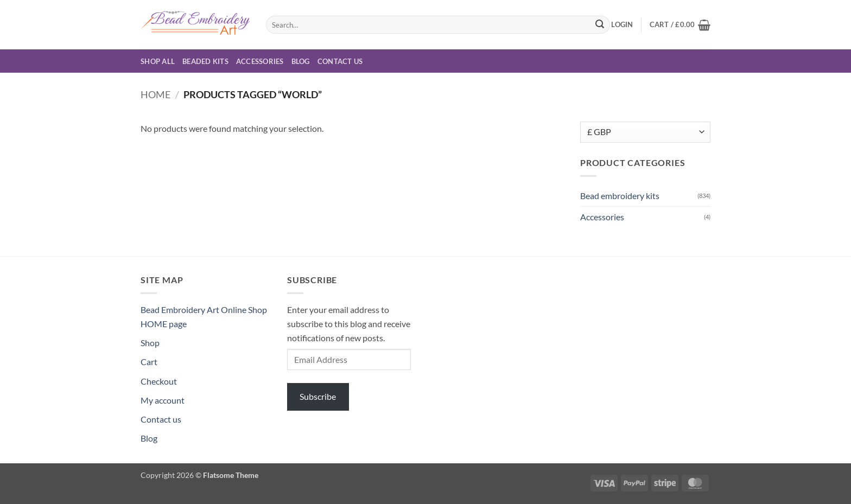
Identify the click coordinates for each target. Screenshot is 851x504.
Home (155, 94)
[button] (622, 24)
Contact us (340, 61)
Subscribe (318, 396)
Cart (149, 362)
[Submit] (600, 25)
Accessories (260, 61)
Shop (150, 343)
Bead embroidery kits (620, 196)
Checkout (159, 381)
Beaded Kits (205, 61)
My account (163, 400)
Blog (301, 61)
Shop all (158, 61)
